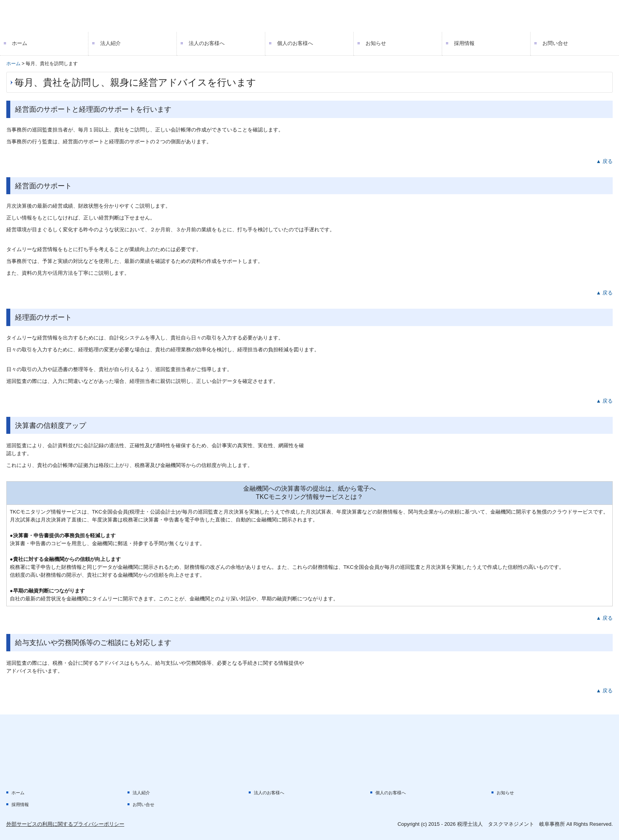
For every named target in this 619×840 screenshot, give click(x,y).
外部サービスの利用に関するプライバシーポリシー (65, 824)
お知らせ (376, 43)
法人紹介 (111, 43)
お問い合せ (555, 43)
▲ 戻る (604, 161)
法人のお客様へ (207, 43)
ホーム (20, 43)
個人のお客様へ (295, 43)
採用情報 (464, 43)
